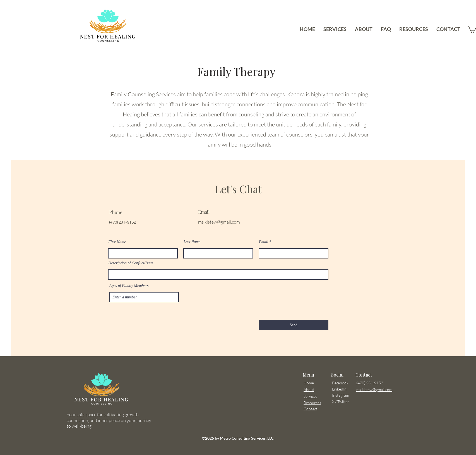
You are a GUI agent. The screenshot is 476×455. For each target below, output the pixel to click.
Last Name (192, 242)
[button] (472, 29)
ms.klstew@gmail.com (219, 222)
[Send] (294, 325)
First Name (117, 242)
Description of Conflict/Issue (131, 263)
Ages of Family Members (129, 286)
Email (264, 242)
